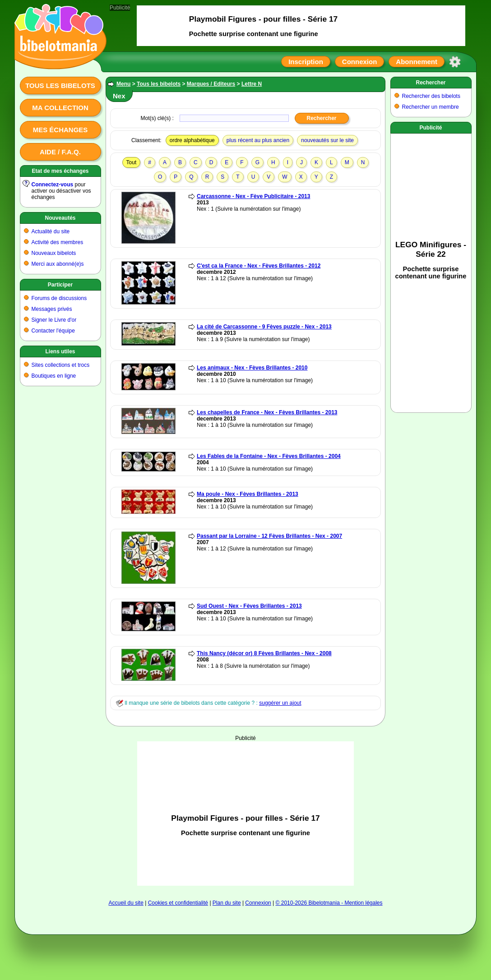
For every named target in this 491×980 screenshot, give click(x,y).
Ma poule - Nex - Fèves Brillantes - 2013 (248, 494)
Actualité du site (51, 231)
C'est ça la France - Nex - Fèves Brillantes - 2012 (259, 266)
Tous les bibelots (60, 86)
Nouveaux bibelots (54, 253)
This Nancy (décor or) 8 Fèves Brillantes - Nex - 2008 (264, 653)
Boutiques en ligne (54, 376)
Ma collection (60, 108)
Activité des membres (58, 242)
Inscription (306, 62)
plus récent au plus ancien (258, 140)
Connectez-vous (53, 185)
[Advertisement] (245, 814)
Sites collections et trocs (61, 365)
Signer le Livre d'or (54, 320)
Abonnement (417, 62)
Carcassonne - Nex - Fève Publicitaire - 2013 (253, 196)
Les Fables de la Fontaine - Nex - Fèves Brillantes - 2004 (269, 456)
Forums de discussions (59, 298)
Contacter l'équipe (53, 331)
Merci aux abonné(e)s (58, 264)
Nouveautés (60, 218)
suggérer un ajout (280, 703)
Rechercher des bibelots (431, 96)
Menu (123, 84)
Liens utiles (60, 351)
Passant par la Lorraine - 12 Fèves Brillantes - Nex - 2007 (269, 536)
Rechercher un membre (431, 107)
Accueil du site (126, 903)
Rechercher (431, 83)
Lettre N (252, 84)
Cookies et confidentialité (178, 903)
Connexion (360, 62)
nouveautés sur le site (327, 140)
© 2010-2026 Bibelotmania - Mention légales (329, 903)
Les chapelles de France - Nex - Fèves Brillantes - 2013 (267, 412)
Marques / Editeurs (211, 84)
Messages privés (52, 309)
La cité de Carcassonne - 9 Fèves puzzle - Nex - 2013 (264, 327)
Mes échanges (60, 130)
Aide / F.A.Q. (60, 152)
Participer (60, 285)
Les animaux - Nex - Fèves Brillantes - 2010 (252, 368)
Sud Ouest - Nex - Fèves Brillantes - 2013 (249, 606)
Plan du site (227, 903)
